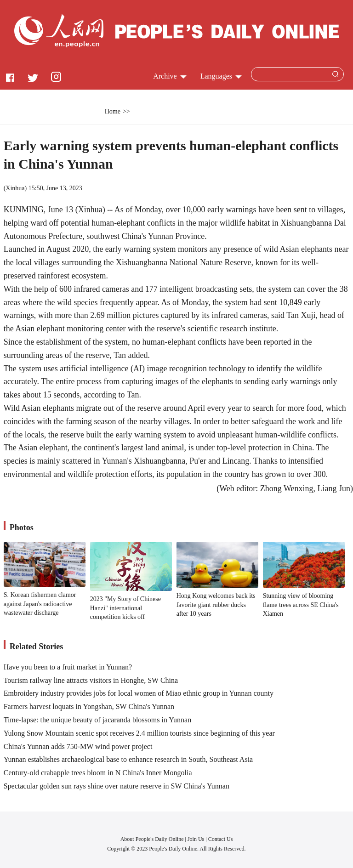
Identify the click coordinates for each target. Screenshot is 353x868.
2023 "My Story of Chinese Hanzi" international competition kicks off (125, 608)
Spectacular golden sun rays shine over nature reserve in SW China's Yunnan (117, 786)
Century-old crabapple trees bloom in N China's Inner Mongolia (98, 773)
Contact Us (221, 839)
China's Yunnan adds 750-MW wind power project (78, 746)
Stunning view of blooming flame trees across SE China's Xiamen (301, 605)
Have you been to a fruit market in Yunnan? (68, 667)
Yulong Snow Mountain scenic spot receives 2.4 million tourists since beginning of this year (139, 733)
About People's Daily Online (152, 839)
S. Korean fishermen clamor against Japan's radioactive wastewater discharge (40, 604)
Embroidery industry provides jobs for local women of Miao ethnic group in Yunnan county (139, 693)
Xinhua (15, 188)
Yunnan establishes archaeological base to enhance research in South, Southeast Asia (128, 759)
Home (113, 111)
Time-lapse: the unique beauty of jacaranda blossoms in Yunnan (98, 720)
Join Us (196, 839)
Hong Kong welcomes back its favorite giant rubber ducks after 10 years (216, 605)
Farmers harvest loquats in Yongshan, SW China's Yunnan (89, 706)
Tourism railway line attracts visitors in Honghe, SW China (91, 680)
